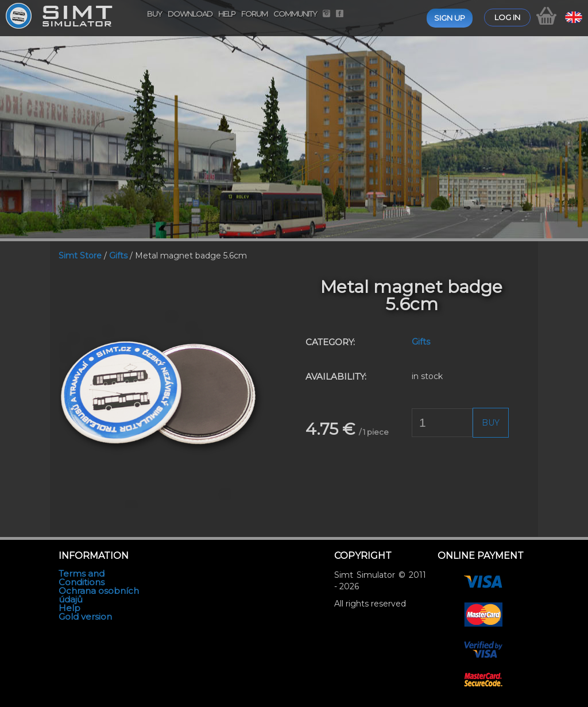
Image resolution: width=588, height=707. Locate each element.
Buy (154, 14)
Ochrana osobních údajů (99, 595)
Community (295, 14)
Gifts (118, 256)
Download (190, 14)
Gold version (85, 617)
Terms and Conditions (82, 578)
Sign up (450, 18)
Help (227, 14)
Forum (254, 14)
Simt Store (80, 256)
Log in (507, 17)
